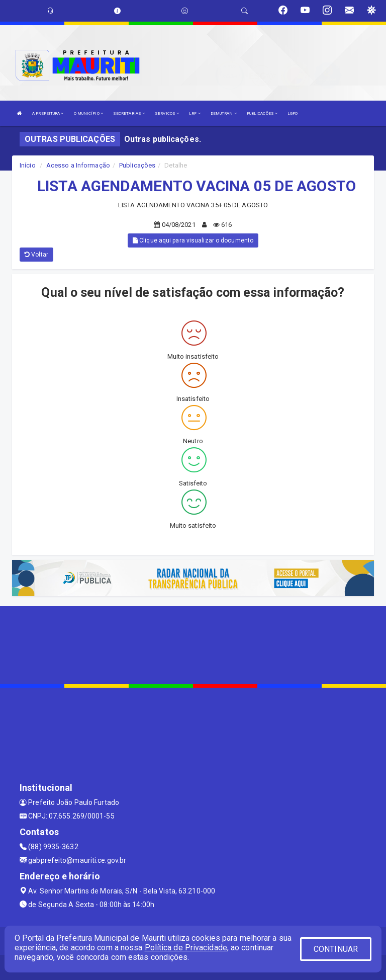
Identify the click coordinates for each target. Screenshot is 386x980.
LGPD (293, 113)
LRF (195, 113)
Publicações (137, 165)
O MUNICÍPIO (88, 113)
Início (28, 165)
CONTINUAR (336, 949)
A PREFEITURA (48, 113)
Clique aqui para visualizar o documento (193, 240)
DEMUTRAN (224, 113)
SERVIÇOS (167, 113)
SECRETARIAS (129, 113)
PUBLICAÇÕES (262, 113)
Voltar (36, 255)
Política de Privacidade (186, 948)
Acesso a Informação (78, 165)
